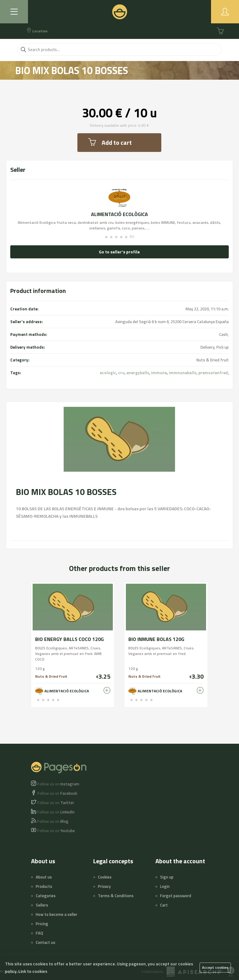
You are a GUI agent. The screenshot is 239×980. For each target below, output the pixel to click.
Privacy (104, 886)
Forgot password (176, 896)
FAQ (39, 933)
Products (44, 886)
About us (44, 877)
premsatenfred (213, 373)
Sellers (42, 905)
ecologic (108, 373)
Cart (164, 905)
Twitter (56, 803)
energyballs (138, 373)
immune (159, 373)
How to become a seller (57, 914)
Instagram (58, 784)
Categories (46, 896)
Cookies (105, 877)
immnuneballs (183, 373)
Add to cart (110, 142)
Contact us (46, 942)
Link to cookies (33, 971)
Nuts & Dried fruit (213, 360)
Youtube (56, 831)
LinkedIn (56, 812)
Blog (53, 821)
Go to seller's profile (119, 252)
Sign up (167, 877)
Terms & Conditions (116, 896)
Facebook (57, 793)
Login (165, 886)
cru (121, 373)
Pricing (42, 924)
